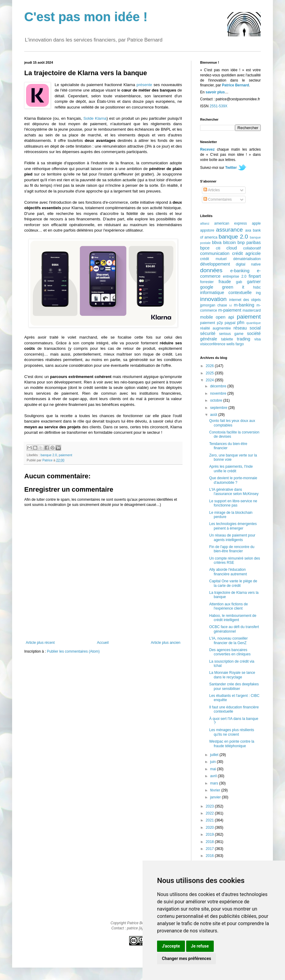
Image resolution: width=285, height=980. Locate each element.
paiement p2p (211, 323)
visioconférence (213, 344)
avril (214, 776)
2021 (210, 820)
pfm (241, 323)
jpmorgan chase (214, 305)
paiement (65, 455)
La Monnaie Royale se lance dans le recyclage (232, 675)
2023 (210, 806)
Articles (212, 190)
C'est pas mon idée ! (86, 17)
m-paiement (230, 310)
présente (144, 85)
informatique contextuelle (226, 293)
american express (231, 223)
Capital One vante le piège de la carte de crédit (233, 583)
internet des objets (245, 300)
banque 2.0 (49, 455)
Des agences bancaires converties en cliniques (230, 652)
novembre (219, 393)
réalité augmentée (215, 328)
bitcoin (230, 242)
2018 (210, 842)
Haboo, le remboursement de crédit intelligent (233, 618)
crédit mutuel (213, 259)
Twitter (231, 168)
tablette (227, 339)
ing (258, 293)
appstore (207, 230)
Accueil (103, 643)
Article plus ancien (166, 643)
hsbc (257, 287)
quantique (254, 323)
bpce (205, 248)
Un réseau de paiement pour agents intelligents (232, 537)
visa (258, 339)
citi (218, 248)
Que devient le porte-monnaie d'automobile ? (233, 480)
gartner (254, 282)
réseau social (247, 328)
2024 (210, 380)
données (211, 270)
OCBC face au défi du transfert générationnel (234, 629)
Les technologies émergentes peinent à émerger (233, 526)
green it (233, 287)
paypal (230, 323)
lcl (231, 305)
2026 (210, 366)
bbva (217, 242)
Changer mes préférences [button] (186, 958)
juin (213, 762)
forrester (207, 282)
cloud (232, 248)
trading (243, 339)
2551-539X (218, 106)
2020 (210, 828)
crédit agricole (246, 253)
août (214, 415)
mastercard (252, 310)
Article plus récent (40, 643)
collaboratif (252, 248)
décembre (219, 386)
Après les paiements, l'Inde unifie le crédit (231, 469)
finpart (255, 276)
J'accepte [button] (171, 946)
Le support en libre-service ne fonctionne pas (233, 503)
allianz (205, 223)
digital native (248, 264)
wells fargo (235, 344)
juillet (215, 755)
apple (256, 223)
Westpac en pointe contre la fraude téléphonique (232, 744)
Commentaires (218, 199)
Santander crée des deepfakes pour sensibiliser (234, 686)
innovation (213, 299)
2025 (210, 373)
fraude (225, 282)
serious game (231, 334)
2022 (210, 813)
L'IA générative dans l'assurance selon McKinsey (234, 492)
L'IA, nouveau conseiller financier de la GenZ (228, 641)
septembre (219, 408)
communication (215, 253)
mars (215, 783)
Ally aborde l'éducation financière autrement (228, 572)
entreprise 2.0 (235, 276)
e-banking (240, 271)
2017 (210, 849)
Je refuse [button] (200, 946)
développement (215, 264)
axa (248, 230)
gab (239, 282)
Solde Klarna (95, 118)
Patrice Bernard (235, 85)
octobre (217, 400)
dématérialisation (247, 259)
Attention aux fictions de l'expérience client (228, 606)
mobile (206, 317)
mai (214, 769)
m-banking (244, 305)
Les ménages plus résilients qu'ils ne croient (232, 732)
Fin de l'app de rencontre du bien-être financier (232, 549)
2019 (210, 835)
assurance (230, 230)
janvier (216, 797)
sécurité (208, 333)
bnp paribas (249, 242)
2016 (210, 856)
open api (225, 317)
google (207, 287)
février (216, 790)
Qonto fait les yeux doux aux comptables (232, 423)
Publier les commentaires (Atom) (73, 651)
